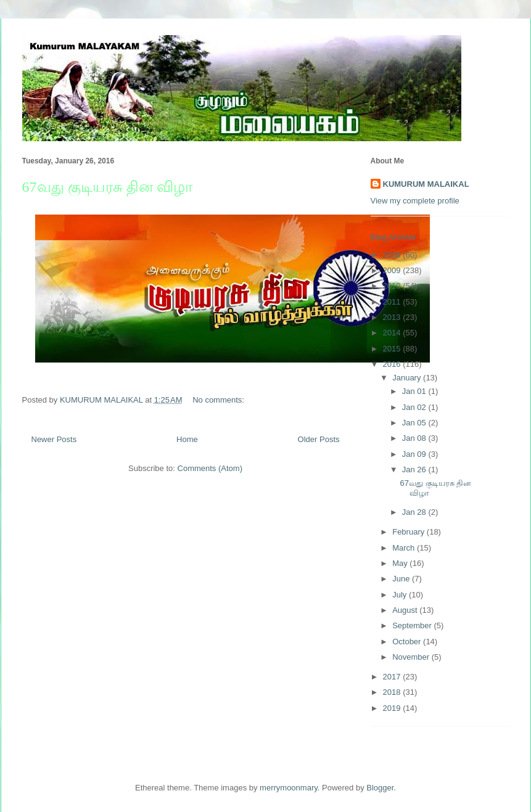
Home (187, 439)
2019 (393, 708)
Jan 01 (415, 391)
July (401, 595)
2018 (393, 692)
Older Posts (319, 439)
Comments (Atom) (210, 468)
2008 (393, 255)
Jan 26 (415, 470)
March (405, 548)
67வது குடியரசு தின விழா (108, 187)
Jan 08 (415, 438)
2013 (393, 317)
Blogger (380, 788)
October (408, 642)
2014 (393, 333)
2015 (393, 349)
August (406, 610)
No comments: (219, 400)
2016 (393, 364)
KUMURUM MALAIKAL (426, 184)
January (408, 378)
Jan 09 (415, 454)
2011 (393, 302)
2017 (393, 677)
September (413, 625)
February (410, 532)
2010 (393, 286)
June (402, 579)
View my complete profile (415, 201)
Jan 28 (415, 512)
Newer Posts (54, 439)
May (401, 563)
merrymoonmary (289, 788)
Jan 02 (415, 407)
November (412, 657)
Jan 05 (415, 423)
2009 (393, 270)
